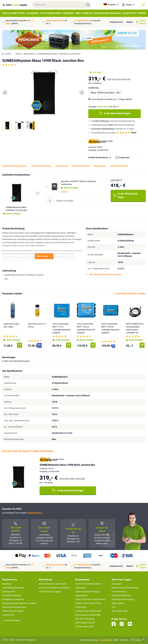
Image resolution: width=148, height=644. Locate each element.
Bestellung (7, 584)
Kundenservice (116, 22)
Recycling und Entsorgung (123, 599)
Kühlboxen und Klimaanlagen (108, 13)
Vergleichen (124, 157)
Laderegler (87, 13)
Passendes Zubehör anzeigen (130, 294)
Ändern (64, 192)
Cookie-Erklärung (119, 592)
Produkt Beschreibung (101, 158)
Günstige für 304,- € (103, 107)
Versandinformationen (12, 595)
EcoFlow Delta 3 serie (84, 627)
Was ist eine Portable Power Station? (54, 588)
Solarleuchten (130, 13)
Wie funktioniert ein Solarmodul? (53, 584)
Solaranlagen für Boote (85, 623)
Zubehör (142, 13)
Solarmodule (33, 13)
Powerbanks (68, 13)
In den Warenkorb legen (115, 113)
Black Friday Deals (119, 611)
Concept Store (8, 615)
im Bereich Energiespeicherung (87, 22)
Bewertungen (100, 166)
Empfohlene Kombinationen (15, 166)
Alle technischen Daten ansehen (104, 275)
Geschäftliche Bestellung (13, 588)
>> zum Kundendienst (11, 620)
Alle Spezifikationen (119, 166)
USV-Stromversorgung (85, 619)
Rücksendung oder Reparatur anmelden (19, 603)
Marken (130, 22)
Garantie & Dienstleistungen (14, 607)
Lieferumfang (61, 166)
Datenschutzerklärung (121, 595)
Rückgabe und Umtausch (13, 599)
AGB (114, 607)
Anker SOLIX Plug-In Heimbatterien (90, 599)
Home (18, 54)
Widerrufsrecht (118, 603)
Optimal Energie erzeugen (50, 592)
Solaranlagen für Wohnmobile (88, 615)
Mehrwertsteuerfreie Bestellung (125, 588)
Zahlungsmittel (9, 592)
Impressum (116, 584)
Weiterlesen (44, 256)
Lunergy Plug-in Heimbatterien (88, 611)
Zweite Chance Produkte (13, 611)
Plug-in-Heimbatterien (51, 13)
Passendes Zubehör (81, 166)
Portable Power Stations (14, 13)
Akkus (78, 13)
